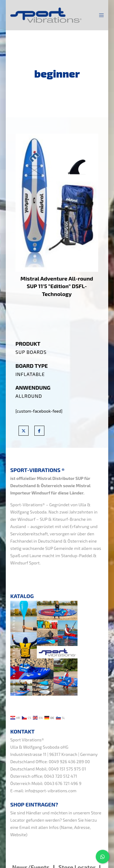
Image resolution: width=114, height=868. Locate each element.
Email (25, 827)
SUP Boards (31, 352)
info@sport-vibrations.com (51, 791)
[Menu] (100, 15)
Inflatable (30, 374)
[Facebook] (39, 431)
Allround (29, 396)
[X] (24, 431)
